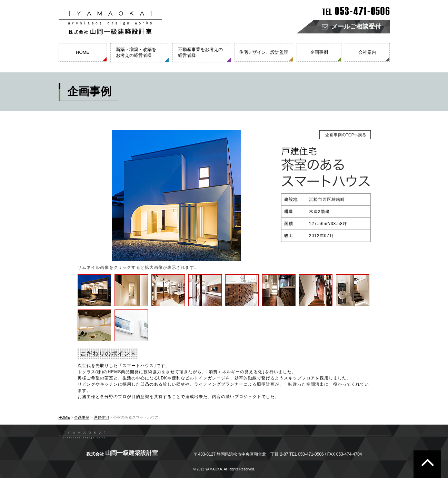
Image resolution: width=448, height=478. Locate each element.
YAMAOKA (214, 469)
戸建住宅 (101, 417)
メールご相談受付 (351, 27)
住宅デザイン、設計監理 (264, 52)
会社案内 (367, 52)
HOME (83, 52)
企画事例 (319, 52)
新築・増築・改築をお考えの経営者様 (136, 52)
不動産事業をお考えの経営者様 (200, 52)
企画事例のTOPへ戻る (345, 135)
